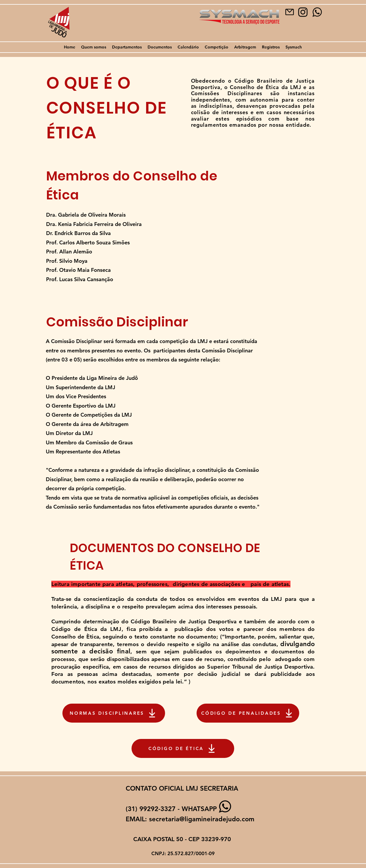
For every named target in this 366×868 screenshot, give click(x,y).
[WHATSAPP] (317, 12)
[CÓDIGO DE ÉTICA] (183, 748)
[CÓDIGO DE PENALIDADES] (248, 713)
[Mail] (290, 12)
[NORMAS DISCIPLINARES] (114, 713)
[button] (94, 47)
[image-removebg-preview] (303, 12)
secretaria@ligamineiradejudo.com (202, 819)
